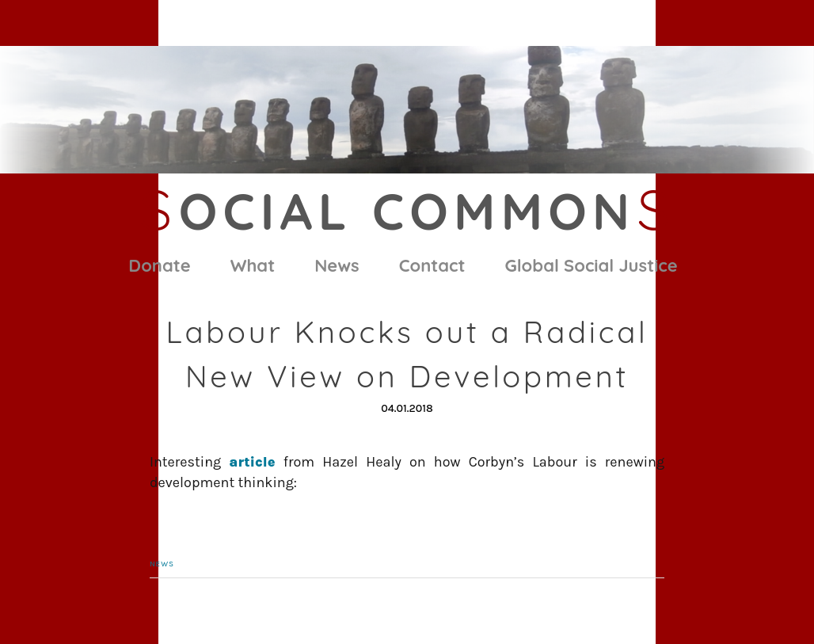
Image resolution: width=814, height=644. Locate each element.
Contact (432, 265)
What (253, 265)
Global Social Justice (591, 265)
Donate (159, 265)
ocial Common (407, 211)
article (252, 462)
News (337, 265)
